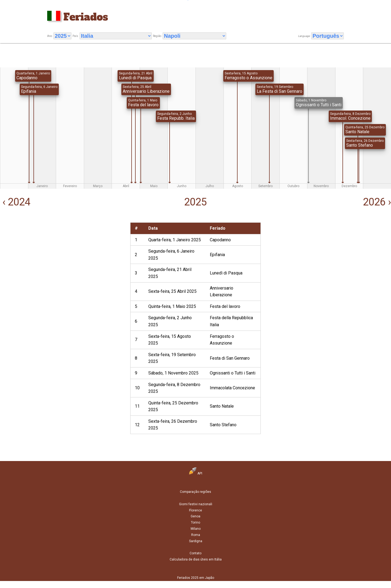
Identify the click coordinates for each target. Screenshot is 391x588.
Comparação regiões (195, 492)
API (196, 473)
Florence (195, 510)
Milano (196, 529)
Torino (195, 522)
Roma (196, 535)
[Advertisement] (65, 260)
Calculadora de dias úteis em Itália (196, 559)
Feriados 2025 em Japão (196, 578)
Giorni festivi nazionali (196, 504)
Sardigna (196, 541)
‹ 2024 (15, 202)
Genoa (195, 516)
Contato (195, 553)
